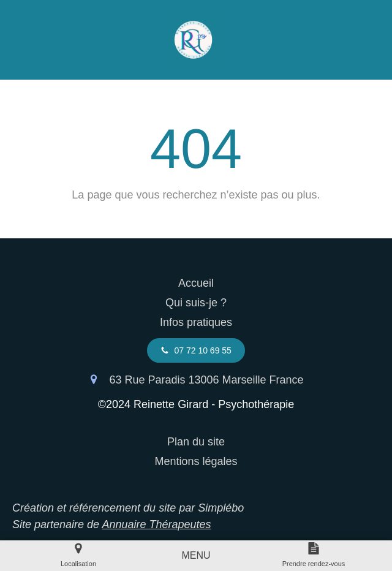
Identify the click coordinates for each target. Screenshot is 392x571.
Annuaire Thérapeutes (156, 524)
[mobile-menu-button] (196, 556)
